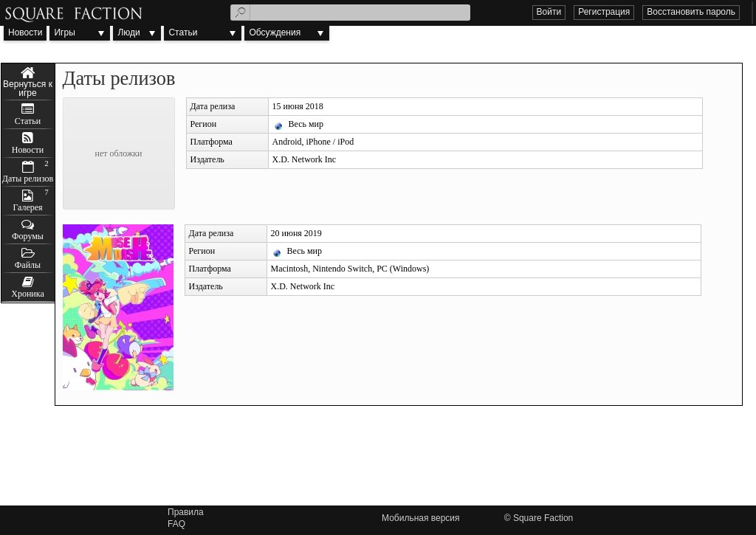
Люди (128, 32)
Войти (549, 12)
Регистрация (604, 12)
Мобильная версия (421, 518)
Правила (186, 512)
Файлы (28, 265)
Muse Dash (28, 82)
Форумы (28, 236)
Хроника (27, 294)
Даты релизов (28, 179)
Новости (25, 32)
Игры (64, 32)
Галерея (27, 207)
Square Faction (543, 518)
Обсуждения (275, 32)
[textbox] (350, 13)
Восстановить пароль (691, 12)
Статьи (183, 32)
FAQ (176, 524)
